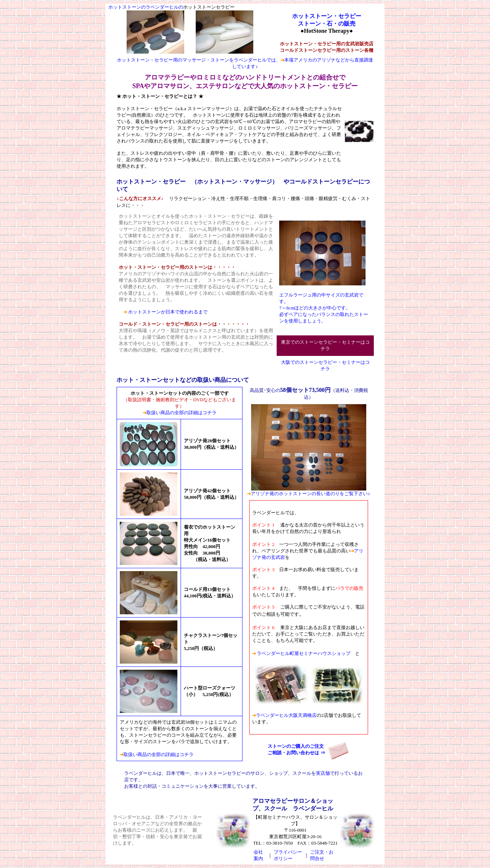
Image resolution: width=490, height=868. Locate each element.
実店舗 (323, 773)
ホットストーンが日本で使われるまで (168, 312)
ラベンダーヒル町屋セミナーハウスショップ (303, 653)
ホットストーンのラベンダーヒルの (146, 7)
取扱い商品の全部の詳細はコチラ (182, 413)
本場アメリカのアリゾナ (310, 60)
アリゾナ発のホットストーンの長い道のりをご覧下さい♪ (310, 494)
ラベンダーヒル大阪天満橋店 (284, 715)
